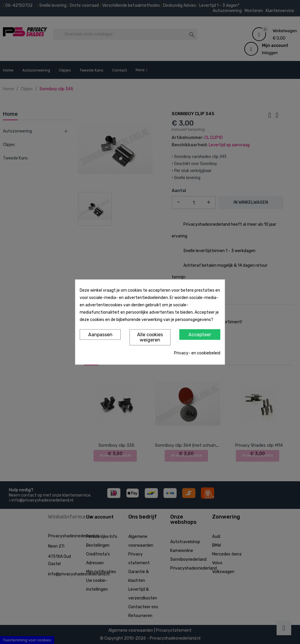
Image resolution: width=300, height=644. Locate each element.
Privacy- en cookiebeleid (197, 353)
